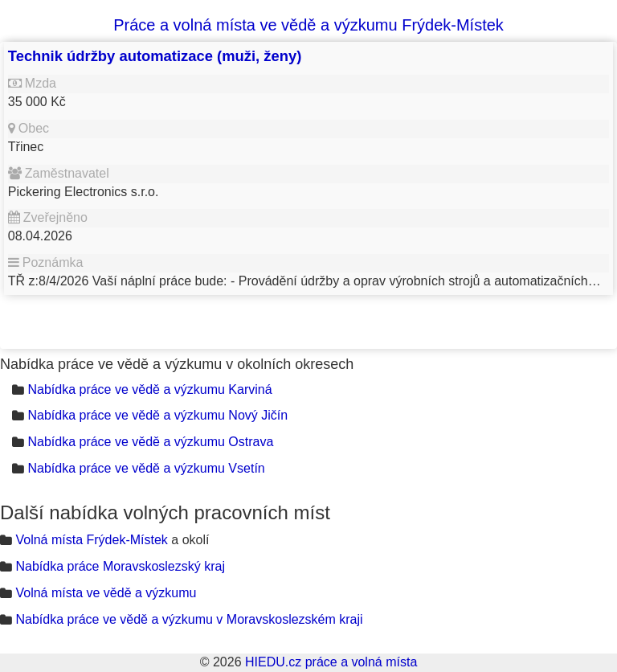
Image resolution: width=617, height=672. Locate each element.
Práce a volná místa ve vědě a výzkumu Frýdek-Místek (308, 25)
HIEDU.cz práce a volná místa (331, 662)
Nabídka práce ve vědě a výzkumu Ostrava (150, 442)
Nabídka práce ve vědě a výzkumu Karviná (149, 389)
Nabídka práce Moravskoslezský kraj (120, 566)
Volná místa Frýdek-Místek (91, 540)
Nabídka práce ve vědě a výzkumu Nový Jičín (157, 415)
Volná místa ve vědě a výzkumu (106, 593)
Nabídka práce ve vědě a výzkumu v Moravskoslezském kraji (189, 619)
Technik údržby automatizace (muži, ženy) (155, 56)
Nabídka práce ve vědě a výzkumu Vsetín (146, 468)
